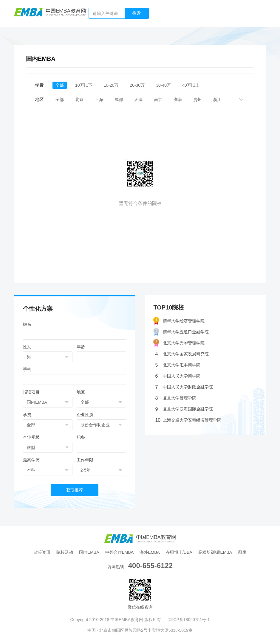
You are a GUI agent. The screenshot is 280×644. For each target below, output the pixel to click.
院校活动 (65, 552)
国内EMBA (89, 552)
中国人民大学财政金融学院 (184, 387)
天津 (138, 99)
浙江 (217, 99)
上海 (99, 99)
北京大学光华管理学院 (179, 343)
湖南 (178, 99)
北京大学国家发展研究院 (182, 354)
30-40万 (163, 85)
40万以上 (191, 85)
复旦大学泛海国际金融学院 (184, 409)
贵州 (197, 99)
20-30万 (137, 85)
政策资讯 (42, 552)
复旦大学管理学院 (176, 398)
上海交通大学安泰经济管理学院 (188, 420)
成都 (119, 99)
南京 (158, 99)
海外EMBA (150, 552)
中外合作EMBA (120, 552)
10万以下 (84, 85)
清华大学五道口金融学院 (181, 332)
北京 (79, 99)
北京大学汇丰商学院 (178, 365)
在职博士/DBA (179, 552)
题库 (242, 552)
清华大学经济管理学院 (179, 321)
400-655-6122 (150, 566)
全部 (60, 85)
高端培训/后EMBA (215, 552)
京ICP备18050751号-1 (189, 620)
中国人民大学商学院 (178, 376)
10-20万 (111, 85)
